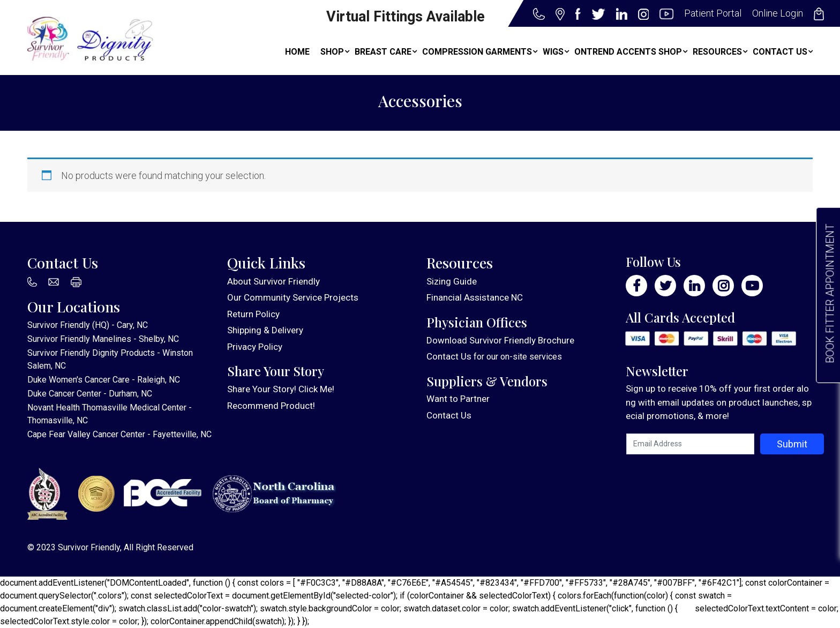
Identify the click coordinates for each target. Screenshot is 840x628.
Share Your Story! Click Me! (281, 389)
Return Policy (253, 314)
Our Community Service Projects (293, 297)
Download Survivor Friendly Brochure (500, 340)
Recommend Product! (271, 406)
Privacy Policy (255, 347)
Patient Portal (713, 13)
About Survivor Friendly (273, 281)
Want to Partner (458, 399)
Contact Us (449, 356)
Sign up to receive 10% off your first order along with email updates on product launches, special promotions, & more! (719, 402)
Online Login (778, 13)
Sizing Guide (452, 281)
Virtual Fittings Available (406, 17)
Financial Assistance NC (475, 297)
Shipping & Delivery (265, 330)
